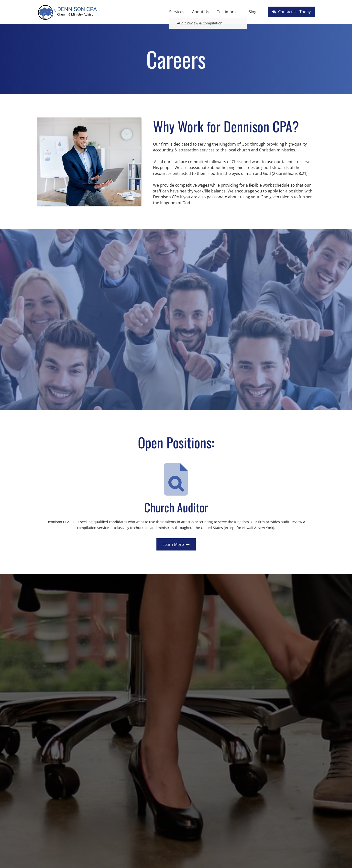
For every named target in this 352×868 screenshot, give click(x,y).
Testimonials (229, 12)
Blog (252, 12)
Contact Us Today (291, 12)
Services (177, 12)
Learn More (176, 544)
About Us (201, 12)
